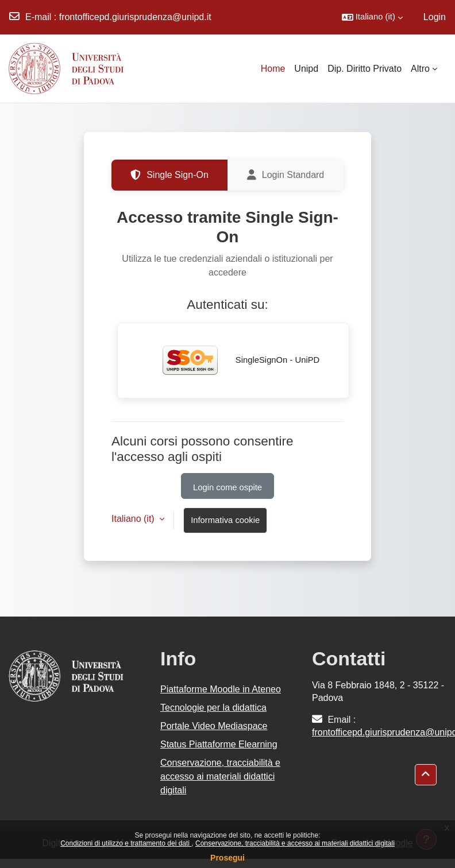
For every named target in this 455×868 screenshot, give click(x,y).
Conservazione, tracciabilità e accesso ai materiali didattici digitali (295, 843)
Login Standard (286, 175)
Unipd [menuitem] (306, 69)
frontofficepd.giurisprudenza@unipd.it (135, 17)
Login (435, 17)
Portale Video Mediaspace (214, 726)
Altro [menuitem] (420, 69)
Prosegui (227, 858)
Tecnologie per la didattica (213, 708)
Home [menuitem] (273, 69)
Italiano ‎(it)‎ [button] (134, 519)
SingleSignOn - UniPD (234, 361)
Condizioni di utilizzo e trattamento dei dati (126, 843)
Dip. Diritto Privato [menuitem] (365, 69)
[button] (372, 17)
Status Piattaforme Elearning (219, 744)
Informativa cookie (225, 520)
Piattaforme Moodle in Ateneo (221, 689)
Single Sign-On (169, 175)
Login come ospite (227, 487)
